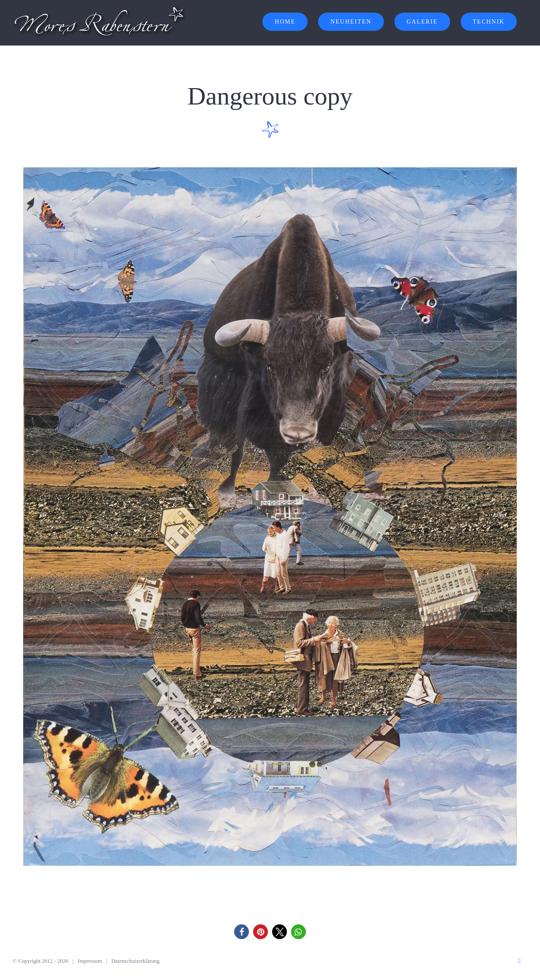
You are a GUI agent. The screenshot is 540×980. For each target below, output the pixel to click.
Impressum (90, 961)
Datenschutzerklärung (135, 961)
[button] (242, 932)
